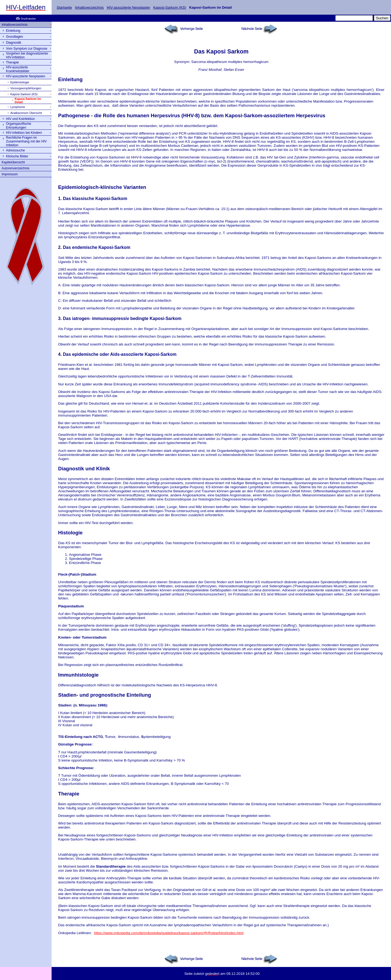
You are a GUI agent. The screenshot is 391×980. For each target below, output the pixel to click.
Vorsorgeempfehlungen (26, 88)
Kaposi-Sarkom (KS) (170, 7)
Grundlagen (15, 37)
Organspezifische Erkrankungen (19, 126)
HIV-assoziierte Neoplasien (128, 7)
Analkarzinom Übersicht (26, 113)
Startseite (64, 7)
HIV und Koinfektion (20, 119)
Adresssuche (15, 150)
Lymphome (18, 107)
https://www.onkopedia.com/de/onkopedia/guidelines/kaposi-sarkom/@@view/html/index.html (169, 933)
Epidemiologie (20, 82)
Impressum (10, 174)
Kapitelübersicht (13, 162)
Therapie (12, 62)
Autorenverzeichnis (15, 168)
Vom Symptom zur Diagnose (27, 49)
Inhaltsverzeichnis (89, 7)
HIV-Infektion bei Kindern (24, 133)
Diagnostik (14, 43)
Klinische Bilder (17, 156)
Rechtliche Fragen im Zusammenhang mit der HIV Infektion (26, 141)
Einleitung (13, 31)
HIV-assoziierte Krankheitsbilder (18, 69)
